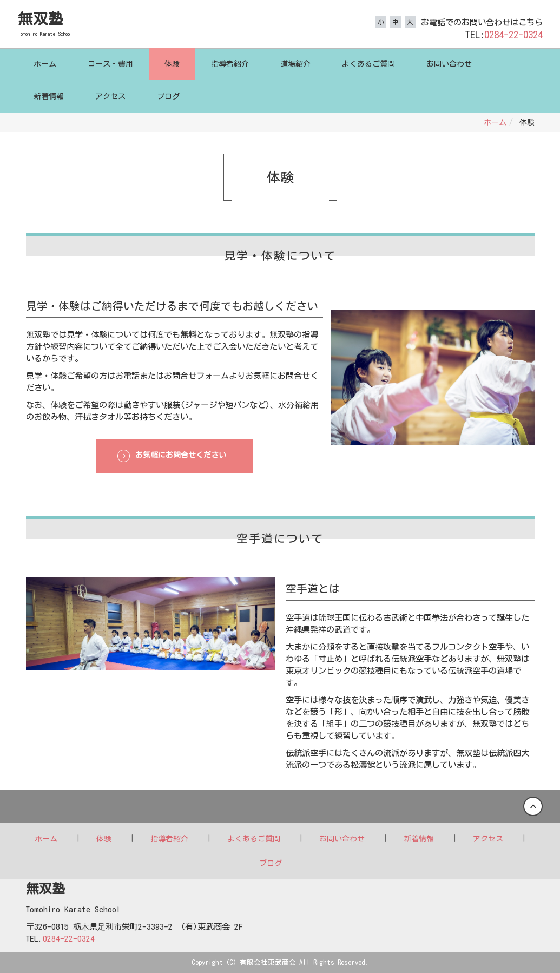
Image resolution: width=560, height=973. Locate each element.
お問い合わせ (449, 64)
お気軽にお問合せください (181, 455)
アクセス (110, 96)
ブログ (168, 96)
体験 (172, 64)
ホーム (45, 64)
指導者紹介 (230, 64)
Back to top (280, 806)
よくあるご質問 (368, 64)
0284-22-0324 (513, 35)
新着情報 (49, 96)
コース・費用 (110, 64)
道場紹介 (295, 64)
